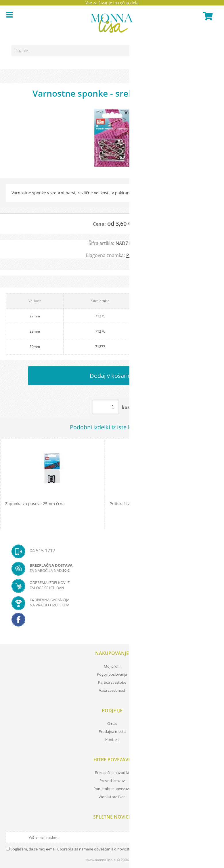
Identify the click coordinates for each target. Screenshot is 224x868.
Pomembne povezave (112, 789)
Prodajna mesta (112, 731)
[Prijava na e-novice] (213, 837)
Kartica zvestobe (112, 682)
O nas (112, 723)
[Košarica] (207, 16)
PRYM (132, 255)
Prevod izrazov (112, 781)
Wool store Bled (112, 797)
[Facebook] (112, 621)
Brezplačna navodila (112, 773)
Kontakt (112, 739)
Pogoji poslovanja (112, 674)
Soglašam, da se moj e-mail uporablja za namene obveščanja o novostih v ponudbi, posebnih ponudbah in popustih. (110, 849)
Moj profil (112, 666)
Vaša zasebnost (112, 690)
